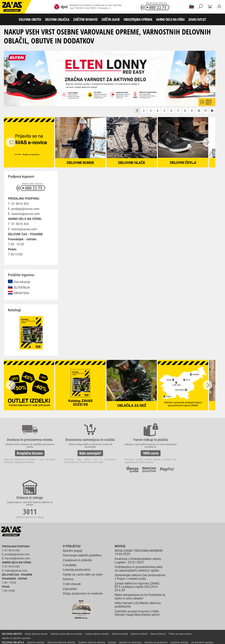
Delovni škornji (158, 591)
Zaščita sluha (72, 621)
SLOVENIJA (22, 288)
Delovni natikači (139, 591)
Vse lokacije (22, 282)
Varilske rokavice (65, 612)
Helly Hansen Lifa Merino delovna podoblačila (138, 562)
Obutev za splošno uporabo (16, 595)
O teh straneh (72, 541)
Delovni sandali (120, 591)
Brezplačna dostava (28, 453)
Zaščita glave (89, 621)
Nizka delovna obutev (36, 591)
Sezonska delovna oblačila (61, 599)
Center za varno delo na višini (83, 531)
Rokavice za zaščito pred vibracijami (133, 612)
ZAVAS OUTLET (197, 19)
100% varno (140, 453)
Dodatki (112, 599)
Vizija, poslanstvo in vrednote (83, 550)
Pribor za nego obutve (180, 591)
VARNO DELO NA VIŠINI (170, 19)
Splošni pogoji (73, 507)
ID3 (196, 639)
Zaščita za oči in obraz (34, 621)
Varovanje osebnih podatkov (82, 512)
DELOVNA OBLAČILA (57, 19)
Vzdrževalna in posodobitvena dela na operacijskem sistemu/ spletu (139, 525)
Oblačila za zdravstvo (130, 599)
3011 (197, 454)
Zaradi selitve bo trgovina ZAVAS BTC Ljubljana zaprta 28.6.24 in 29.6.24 (137, 544)
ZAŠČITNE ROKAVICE (85, 19)
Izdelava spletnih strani (169, 639)
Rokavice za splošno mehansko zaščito (48, 608)
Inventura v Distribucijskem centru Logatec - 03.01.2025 (138, 517)
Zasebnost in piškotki (77, 517)
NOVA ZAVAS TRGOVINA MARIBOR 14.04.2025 (139, 509)
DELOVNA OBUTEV (30, 19)
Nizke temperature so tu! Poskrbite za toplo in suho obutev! (140, 553)
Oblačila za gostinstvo (156, 599)
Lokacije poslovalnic (77, 526)
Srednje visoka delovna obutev (66, 591)
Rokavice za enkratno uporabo (171, 612)
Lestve (62, 629)
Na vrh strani (212, 638)
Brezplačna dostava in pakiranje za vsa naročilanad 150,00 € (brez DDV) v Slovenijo (88, 7)
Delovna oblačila (36, 599)
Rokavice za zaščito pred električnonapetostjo (159, 616)
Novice (120, 503)
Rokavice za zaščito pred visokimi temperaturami (28, 612)
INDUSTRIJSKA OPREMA (138, 19)
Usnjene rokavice (155, 608)
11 (205, 111)
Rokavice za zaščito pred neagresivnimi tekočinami (29, 616)
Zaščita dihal (55, 621)
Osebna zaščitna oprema (43, 629)
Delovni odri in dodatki (80, 629)
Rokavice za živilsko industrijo (74, 616)
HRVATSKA (21, 294)
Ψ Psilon (187, 639)
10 (198, 111)
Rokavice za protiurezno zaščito (127, 608)
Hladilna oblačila (179, 599)
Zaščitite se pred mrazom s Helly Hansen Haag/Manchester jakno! (137, 570)
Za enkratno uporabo (202, 599)
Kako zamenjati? (84, 457)
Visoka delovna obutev (97, 591)
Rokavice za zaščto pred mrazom (94, 612)
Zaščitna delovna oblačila (92, 599)
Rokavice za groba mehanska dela (89, 608)
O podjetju (72, 503)
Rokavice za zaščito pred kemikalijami (112, 616)
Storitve (68, 536)
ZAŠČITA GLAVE (111, 19)
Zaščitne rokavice (176, 608)
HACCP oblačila (10, 603)
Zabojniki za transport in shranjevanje (51, 625)
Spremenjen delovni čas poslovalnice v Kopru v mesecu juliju (140, 534)
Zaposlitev (70, 546)
